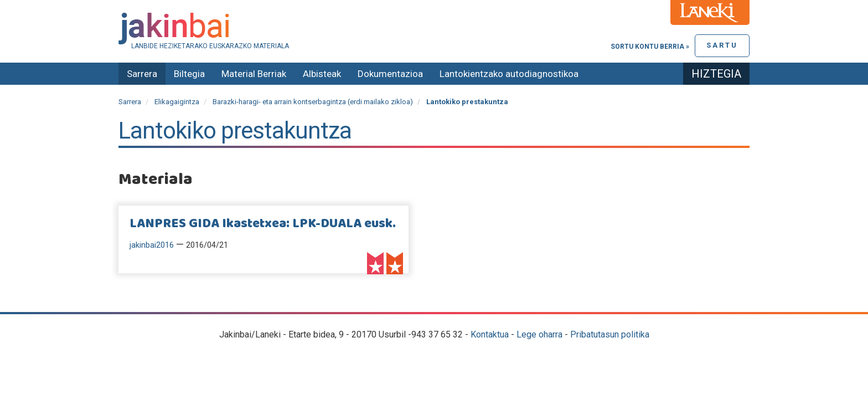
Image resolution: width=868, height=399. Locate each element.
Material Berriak (254, 74)
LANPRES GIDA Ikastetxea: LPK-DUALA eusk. (263, 224)
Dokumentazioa (390, 74)
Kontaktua (490, 334)
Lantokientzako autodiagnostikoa (509, 74)
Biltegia (189, 74)
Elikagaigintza (177, 102)
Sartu (722, 45)
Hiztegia (716, 74)
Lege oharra (539, 334)
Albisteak (322, 74)
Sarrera (142, 74)
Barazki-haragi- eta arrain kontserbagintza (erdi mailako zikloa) (313, 102)
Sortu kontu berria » (650, 47)
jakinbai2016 (152, 245)
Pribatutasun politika (610, 334)
